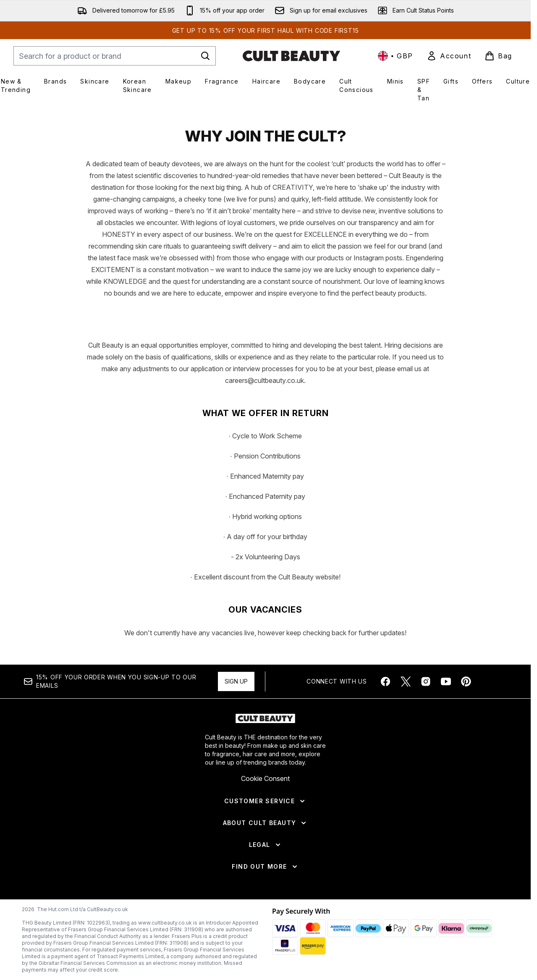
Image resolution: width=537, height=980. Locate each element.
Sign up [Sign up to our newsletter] (236, 730)
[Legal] (266, 894)
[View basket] (498, 56)
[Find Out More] (265, 915)
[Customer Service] (265, 850)
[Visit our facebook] (385, 730)
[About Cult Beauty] (266, 872)
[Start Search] (205, 56)
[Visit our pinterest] (466, 730)
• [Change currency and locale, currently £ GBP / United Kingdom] (396, 56)
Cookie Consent (265, 827)
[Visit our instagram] (426, 730)
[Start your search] (115, 56)
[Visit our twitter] (406, 730)
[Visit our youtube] (446, 730)
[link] (449, 56)
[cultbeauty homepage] (291, 56)
